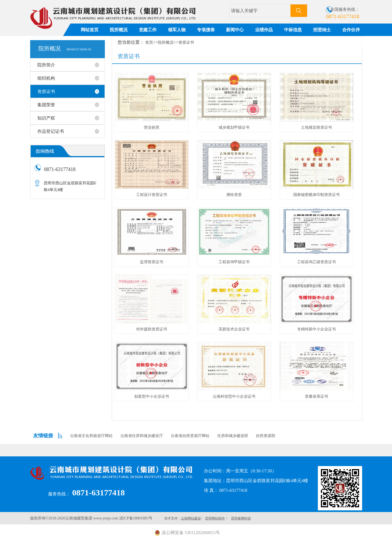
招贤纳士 (322, 30)
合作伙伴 (351, 30)
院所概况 (119, 30)
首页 (149, 42)
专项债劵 (206, 30)
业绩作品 (264, 30)
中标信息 (293, 30)
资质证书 (186, 42)
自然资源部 (266, 436)
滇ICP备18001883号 (136, 518)
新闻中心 (235, 30)
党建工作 (148, 30)
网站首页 (90, 30)
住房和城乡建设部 (233, 436)
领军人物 (177, 30)
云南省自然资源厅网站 (190, 436)
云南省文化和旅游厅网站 (91, 436)
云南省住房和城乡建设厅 (142, 436)
